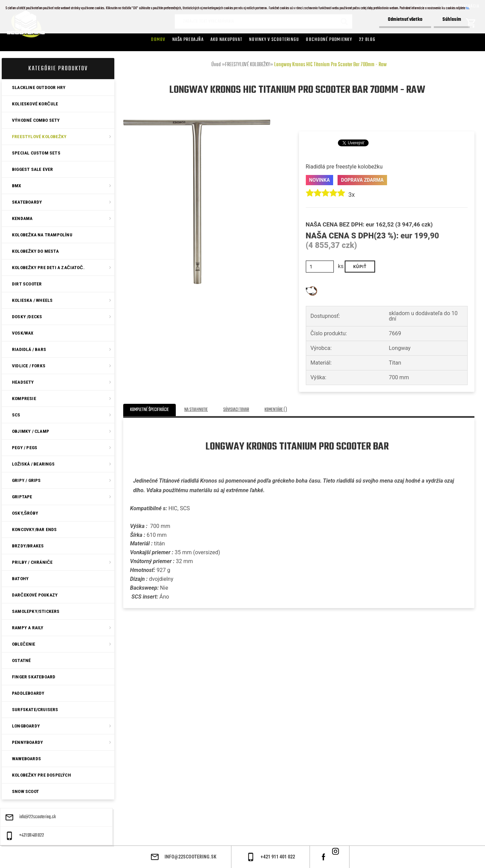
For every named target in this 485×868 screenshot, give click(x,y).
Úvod (216, 65)
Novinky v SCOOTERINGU (274, 40)
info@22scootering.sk (38, 817)
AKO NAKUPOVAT (226, 40)
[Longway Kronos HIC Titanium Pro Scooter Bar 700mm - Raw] (197, 122)
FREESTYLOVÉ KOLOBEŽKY (247, 65)
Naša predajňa (188, 40)
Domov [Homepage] (158, 40)
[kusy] (320, 267)
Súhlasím (452, 20)
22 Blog (367, 40)
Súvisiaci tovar (236, 410)
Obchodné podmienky (329, 40)
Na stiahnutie (196, 410)
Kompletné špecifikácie (149, 410)
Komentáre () (276, 410)
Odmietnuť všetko (405, 20)
